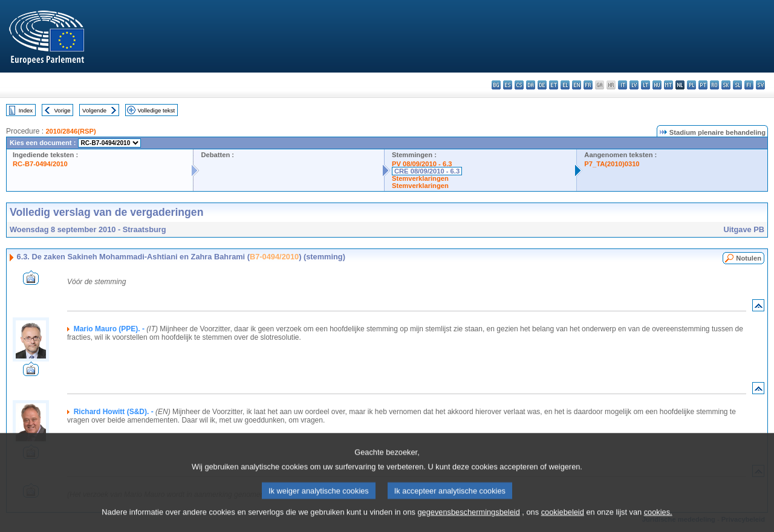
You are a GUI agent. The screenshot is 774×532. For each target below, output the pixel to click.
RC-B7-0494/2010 (40, 164)
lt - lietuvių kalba (646, 85)
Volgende (94, 110)
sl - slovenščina (737, 85)
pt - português (703, 85)
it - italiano (623, 85)
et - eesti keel (554, 85)
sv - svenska (760, 85)
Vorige (63, 110)
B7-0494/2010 (274, 257)
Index (26, 110)
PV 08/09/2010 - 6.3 (422, 164)
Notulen (749, 258)
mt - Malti (668, 85)
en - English (577, 85)
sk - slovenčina (726, 85)
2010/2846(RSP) (70, 131)
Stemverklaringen (420, 178)
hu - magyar (657, 85)
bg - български (496, 85)
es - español (508, 85)
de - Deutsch (542, 85)
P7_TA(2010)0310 (612, 164)
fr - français (588, 85)
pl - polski (691, 85)
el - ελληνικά (565, 85)
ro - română (714, 85)
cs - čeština (519, 85)
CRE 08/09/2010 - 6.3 (427, 171)
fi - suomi (749, 85)
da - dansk (531, 85)
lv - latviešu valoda (634, 85)
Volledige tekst (156, 110)
